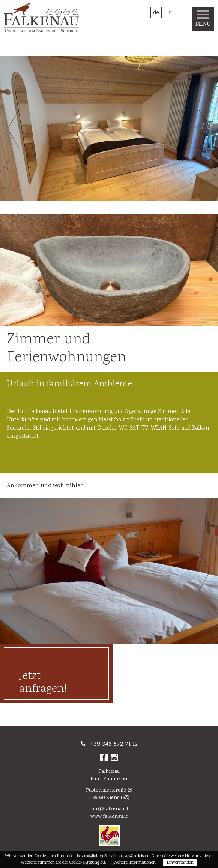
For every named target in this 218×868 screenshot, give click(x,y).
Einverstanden (180, 863)
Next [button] (205, 129)
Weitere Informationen (135, 863)
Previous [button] (13, 129)
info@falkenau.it (109, 809)
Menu (203, 20)
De (156, 13)
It (170, 13)
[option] (109, 129)
